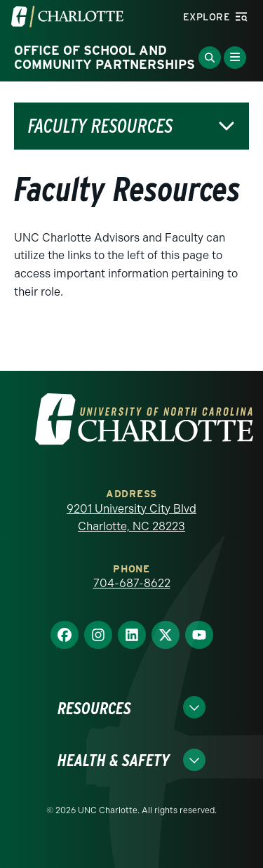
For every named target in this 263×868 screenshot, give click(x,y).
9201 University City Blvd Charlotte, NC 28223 (131, 518)
